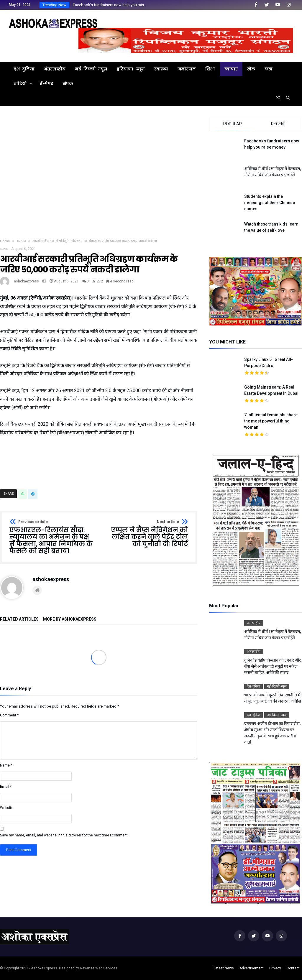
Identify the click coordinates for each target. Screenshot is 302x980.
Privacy (275, 968)
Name (6, 765)
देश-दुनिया (253, 686)
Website (7, 808)
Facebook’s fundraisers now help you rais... (108, 5)
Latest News (224, 968)
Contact (293, 968)
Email (6, 787)
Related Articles (19, 619)
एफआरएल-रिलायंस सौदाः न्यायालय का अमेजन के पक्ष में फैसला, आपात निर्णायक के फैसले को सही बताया (52, 537)
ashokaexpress (26, 281)
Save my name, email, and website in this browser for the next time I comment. (64, 835)
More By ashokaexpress (70, 619)
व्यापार (21, 241)
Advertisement (252, 968)
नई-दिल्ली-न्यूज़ (277, 686)
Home (5, 241)
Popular (233, 124)
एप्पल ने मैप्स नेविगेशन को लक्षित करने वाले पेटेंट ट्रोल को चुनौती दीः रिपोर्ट (145, 534)
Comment (9, 715)
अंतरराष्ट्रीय (254, 623)
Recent (279, 124)
